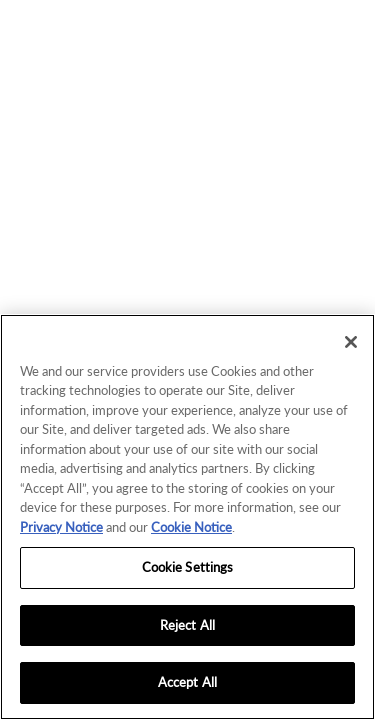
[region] (187, 517)
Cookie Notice (191, 527)
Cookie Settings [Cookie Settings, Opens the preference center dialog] (188, 567)
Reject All (187, 625)
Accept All (187, 682)
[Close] (351, 342)
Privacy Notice (61, 527)
